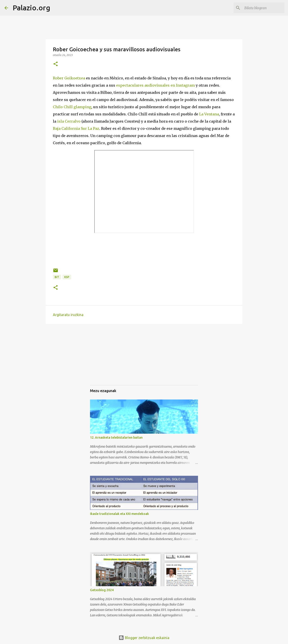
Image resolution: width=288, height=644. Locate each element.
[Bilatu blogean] (261, 8)
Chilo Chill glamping (72, 107)
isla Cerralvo (69, 121)
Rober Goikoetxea (69, 78)
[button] (56, 64)
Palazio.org (31, 8)
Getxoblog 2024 (102, 590)
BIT (57, 277)
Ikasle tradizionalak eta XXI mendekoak (119, 514)
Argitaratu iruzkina (68, 315)
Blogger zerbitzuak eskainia (144, 638)
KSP (67, 277)
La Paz (93, 128)
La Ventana (209, 114)
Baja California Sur (70, 128)
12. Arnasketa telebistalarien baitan (116, 438)
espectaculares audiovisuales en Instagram (155, 85)
